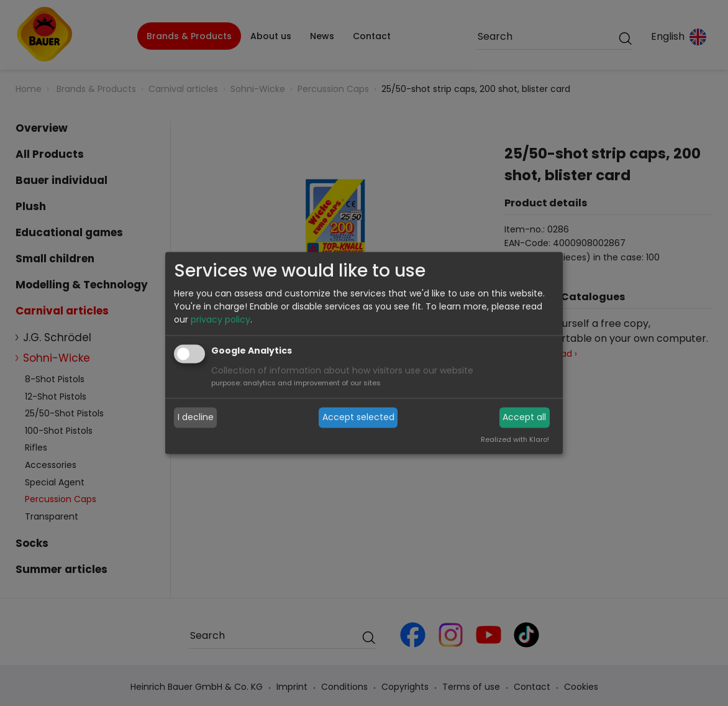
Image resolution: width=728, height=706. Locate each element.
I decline (196, 417)
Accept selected (358, 417)
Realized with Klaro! (515, 440)
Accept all (524, 417)
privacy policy (221, 320)
